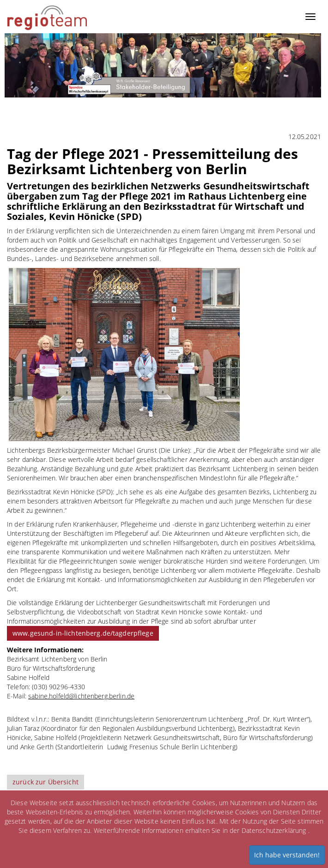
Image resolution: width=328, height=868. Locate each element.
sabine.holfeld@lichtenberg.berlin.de (81, 696)
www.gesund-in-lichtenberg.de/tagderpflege (83, 633)
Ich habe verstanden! (287, 855)
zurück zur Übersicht (46, 782)
